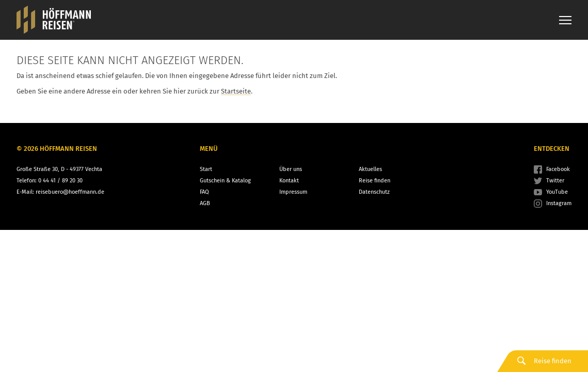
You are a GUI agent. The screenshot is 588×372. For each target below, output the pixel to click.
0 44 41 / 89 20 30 (60, 181)
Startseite (236, 91)
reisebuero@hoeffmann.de (70, 192)
